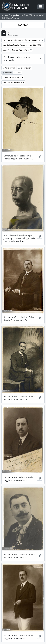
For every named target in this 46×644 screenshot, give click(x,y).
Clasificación (25, 68)
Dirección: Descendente (13, 82)
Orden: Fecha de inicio (12, 77)
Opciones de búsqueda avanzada (17, 59)
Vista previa (9, 68)
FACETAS (23, 25)
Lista (17, 73)
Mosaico (7, 73)
